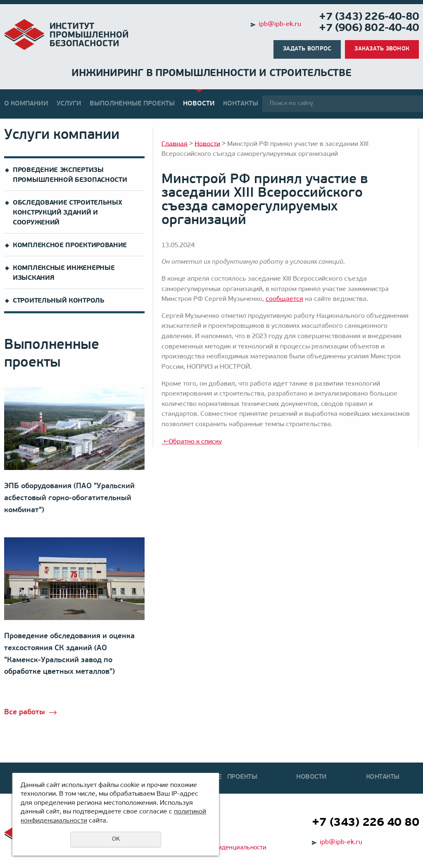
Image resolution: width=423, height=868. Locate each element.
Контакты (241, 104)
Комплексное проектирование (70, 246)
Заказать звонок (382, 49)
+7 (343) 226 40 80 (365, 823)
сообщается (284, 299)
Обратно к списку (192, 442)
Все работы (25, 712)
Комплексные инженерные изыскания (64, 273)
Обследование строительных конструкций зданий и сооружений (68, 213)
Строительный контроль (59, 301)
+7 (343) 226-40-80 (369, 17)
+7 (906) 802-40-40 (369, 28)
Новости (199, 104)
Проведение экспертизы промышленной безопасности (70, 175)
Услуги (69, 104)
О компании (26, 104)
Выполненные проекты (132, 104)
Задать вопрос (307, 49)
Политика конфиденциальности (220, 848)
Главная (175, 144)
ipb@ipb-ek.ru (280, 24)
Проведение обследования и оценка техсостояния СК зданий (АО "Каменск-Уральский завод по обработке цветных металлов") (69, 654)
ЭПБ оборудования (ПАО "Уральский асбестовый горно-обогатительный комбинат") (69, 498)
